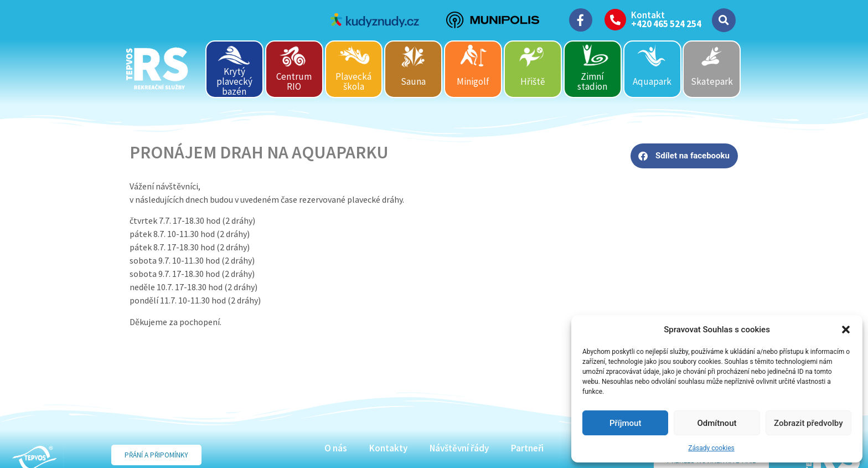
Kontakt (648, 15)
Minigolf (473, 81)
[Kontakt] (615, 20)
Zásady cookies (711, 448)
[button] (846, 330)
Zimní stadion (592, 81)
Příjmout (625, 423)
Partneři (527, 448)
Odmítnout (717, 423)
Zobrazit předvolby (808, 423)
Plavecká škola (353, 81)
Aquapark (652, 81)
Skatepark (712, 81)
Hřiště (533, 81)
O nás (336, 448)
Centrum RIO (294, 81)
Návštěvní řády (459, 448)
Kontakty (388, 448)
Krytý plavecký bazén (234, 81)
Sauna (413, 81)
